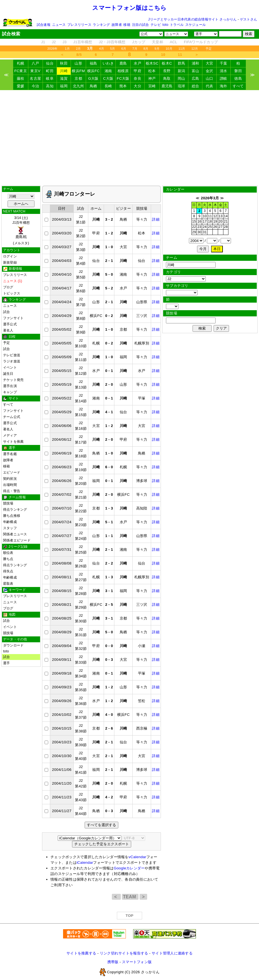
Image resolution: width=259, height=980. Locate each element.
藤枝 (21, 78)
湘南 (108, 71)
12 (215, 216)
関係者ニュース (15, 534)
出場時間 (10, 485)
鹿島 (123, 63)
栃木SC (152, 63)
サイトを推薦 (13, 442)
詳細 (156, 219)
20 (221, 221)
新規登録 (10, 262)
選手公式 (10, 324)
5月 (113, 49)
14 (226, 216)
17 (205, 221)
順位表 (8, 553)
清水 (224, 71)
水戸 (137, 63)
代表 (210, 86)
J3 (64, 42)
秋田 (64, 63)
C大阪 (108, 78)
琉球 (181, 86)
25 (210, 227)
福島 (93, 63)
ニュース (59, 25)
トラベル (177, 25)
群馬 (181, 63)
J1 (43, 42)
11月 (182, 49)
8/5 (79, 55)
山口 (210, 78)
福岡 (64, 86)
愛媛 (21, 86)
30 (199, 232)
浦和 (196, 63)
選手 (6, 663)
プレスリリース (79, 25)
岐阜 (50, 78)
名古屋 (35, 78)
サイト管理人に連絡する (172, 953)
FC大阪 (123, 78)
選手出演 (10, 386)
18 (210, 221)
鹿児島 (167, 86)
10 (163, 55)
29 (194, 232)
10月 (169, 49)
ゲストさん (248, 19)
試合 (6, 312)
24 (205, 227)
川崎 (64, 71)
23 (199, 227)
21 (226, 221)
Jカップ (139, 42)
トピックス (12, 293)
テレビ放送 (12, 355)
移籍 (127, 25)
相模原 (123, 71)
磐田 (238, 71)
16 (199, 221)
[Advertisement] (129, 138)
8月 (146, 49)
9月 (157, 49)
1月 (68, 49)
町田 (50, 71)
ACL (174, 42)
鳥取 (167, 78)
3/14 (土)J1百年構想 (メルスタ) (21, 230)
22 (194, 227)
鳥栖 (93, 86)
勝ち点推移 (12, 516)
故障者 (117, 25)
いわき (108, 63)
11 (180, 55)
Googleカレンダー (129, 868)
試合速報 (44, 25)
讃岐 (224, 78)
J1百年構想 (83, 42)
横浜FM (78, 71)
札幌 (21, 63)
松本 (152, 71)
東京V (35, 71)
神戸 (152, 78)
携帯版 (113, 962)
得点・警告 (12, 491)
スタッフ (10, 528)
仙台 (50, 63)
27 (221, 227)
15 (194, 221)
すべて (238, 86)
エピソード (12, 472)
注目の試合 (141, 25)
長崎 (108, 86)
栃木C (167, 63)
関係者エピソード (17, 540)
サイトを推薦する (81, 953)
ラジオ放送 (12, 361)
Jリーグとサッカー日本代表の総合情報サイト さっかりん (193, 19)
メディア (10, 435)
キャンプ (10, 392)
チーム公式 (12, 417)
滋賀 (64, 78)
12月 (195, 49)
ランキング (101, 25)
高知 (50, 86)
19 (215, 221)
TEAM (130, 897)
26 (215, 227)
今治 (35, 86)
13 (221, 216)
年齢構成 (10, 522)
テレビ (156, 25)
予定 (209, 49)
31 (205, 232)
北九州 (78, 86)
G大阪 (93, 78)
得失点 (8, 571)
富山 (196, 71)
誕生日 (8, 374)
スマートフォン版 (137, 962)
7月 (135, 49)
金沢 (210, 71)
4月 (102, 49)
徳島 (238, 78)
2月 (78, 49)
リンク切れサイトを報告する (124, 953)
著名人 (8, 330)
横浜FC (93, 71)
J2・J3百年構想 (112, 42)
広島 (196, 78)
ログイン (10, 256)
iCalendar (85, 863)
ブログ (8, 287)
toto (166, 25)
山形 (78, 63)
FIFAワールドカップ (201, 42)
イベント (10, 367)
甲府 (137, 71)
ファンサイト (13, 318)
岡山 (181, 78)
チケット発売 (13, 380)
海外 (224, 86)
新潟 (181, 71)
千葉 (224, 63)
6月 (124, 49)
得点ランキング (15, 510)
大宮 (210, 63)
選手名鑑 (10, 454)
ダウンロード (13, 645)
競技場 (8, 503)
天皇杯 (158, 42)
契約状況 (10, 479)
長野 (167, 71)
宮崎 (152, 86)
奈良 (137, 78)
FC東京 (21, 71)
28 (226, 227)
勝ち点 (8, 559)
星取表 (8, 584)
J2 (54, 42)
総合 (196, 86)
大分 (137, 86)
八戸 (35, 63)
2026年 (53, 49)
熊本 (123, 86)
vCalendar (137, 857)
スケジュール (196, 25)
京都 (78, 78)
